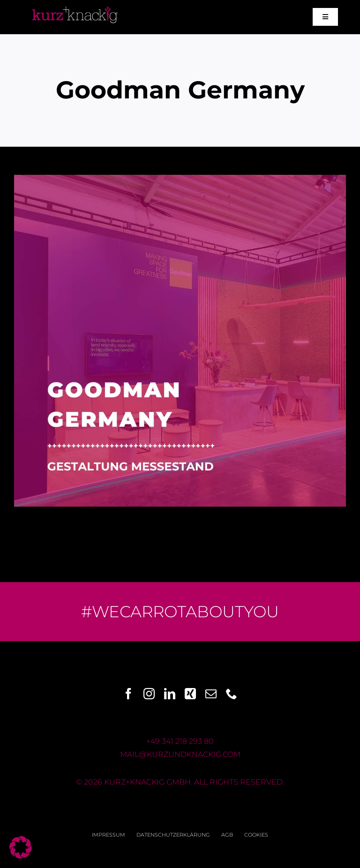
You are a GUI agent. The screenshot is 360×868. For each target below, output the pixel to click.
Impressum (109, 835)
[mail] (211, 694)
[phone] (232, 694)
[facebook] (128, 694)
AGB (227, 835)
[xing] (190, 694)
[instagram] (149, 694)
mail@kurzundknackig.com (180, 754)
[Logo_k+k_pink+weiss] (75, 7)
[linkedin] (170, 694)
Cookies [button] (256, 835)
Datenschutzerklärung (173, 835)
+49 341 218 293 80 (180, 741)
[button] (21, 847)
